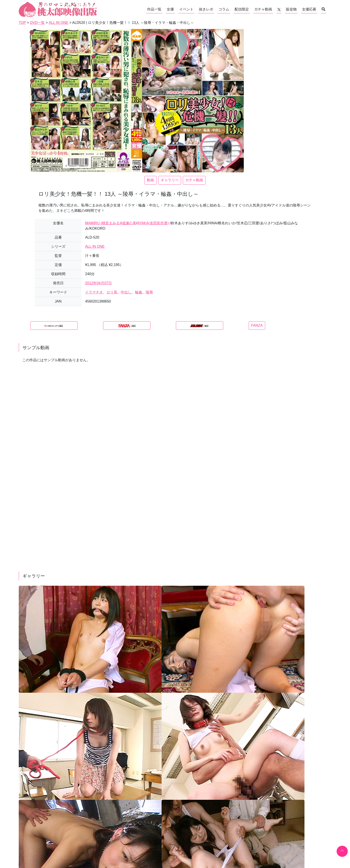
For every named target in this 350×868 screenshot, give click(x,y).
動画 (150, 180)
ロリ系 (112, 292)
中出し (126, 292)
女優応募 (309, 9)
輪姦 (139, 292)
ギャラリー (170, 180)
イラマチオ (94, 292)
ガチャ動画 (263, 9)
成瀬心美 (129, 223)
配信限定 (242, 9)
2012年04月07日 (98, 283)
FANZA (257, 325)
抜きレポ (206, 9)
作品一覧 (154, 9)
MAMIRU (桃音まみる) (103, 223)
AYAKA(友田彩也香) (153, 223)
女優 (170, 9)
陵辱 (149, 292)
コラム (224, 9)
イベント (186, 9)
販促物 (291, 9)
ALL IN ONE (95, 246)
